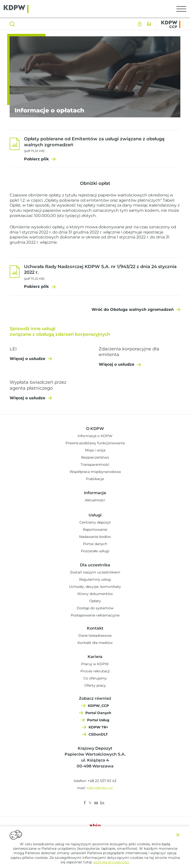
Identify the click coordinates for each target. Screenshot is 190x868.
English (149, 24)
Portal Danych (98, 713)
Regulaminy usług (95, 579)
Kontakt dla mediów (95, 643)
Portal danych (95, 544)
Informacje (95, 493)
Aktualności (95, 500)
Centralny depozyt (95, 522)
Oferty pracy (95, 685)
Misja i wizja (95, 450)
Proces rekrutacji (95, 671)
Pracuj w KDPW (95, 664)
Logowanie (140, 24)
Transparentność (95, 465)
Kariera (95, 657)
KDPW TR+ (98, 727)
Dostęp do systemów (95, 608)
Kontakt (95, 628)
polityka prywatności (111, 862)
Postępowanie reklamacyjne (95, 615)
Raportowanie (95, 529)
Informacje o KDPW (95, 436)
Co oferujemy (95, 678)
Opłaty (95, 601)
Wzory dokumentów (95, 594)
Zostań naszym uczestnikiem (95, 572)
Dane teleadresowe (95, 635)
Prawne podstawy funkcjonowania (95, 443)
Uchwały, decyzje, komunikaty (95, 587)
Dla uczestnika (95, 565)
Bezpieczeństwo (95, 457)
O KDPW (95, 429)
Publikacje (95, 479)
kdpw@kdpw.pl (100, 788)
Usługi (95, 515)
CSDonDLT (98, 734)
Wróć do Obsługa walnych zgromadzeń (133, 309)
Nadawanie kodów (95, 537)
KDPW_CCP (98, 706)
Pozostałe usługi (95, 551)
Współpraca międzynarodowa (95, 472)
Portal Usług (98, 720)
